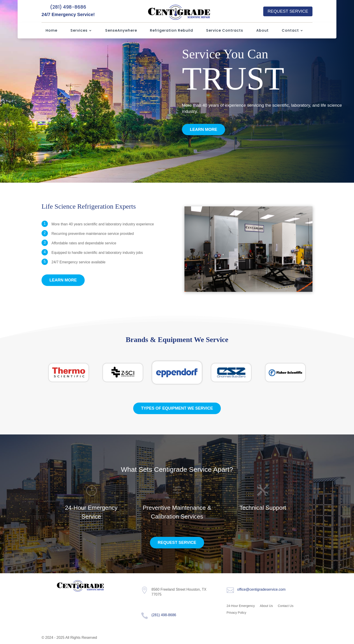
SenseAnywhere (121, 31)
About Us (266, 606)
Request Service (288, 11)
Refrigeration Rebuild (171, 31)
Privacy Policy (236, 613)
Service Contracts (225, 31)
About (262, 31)
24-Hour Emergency (241, 606)
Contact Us (285, 606)
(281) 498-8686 (68, 7)
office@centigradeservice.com (261, 589)
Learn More (204, 130)
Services (79, 31)
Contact (290, 31)
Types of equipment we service (177, 408)
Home (51, 31)
